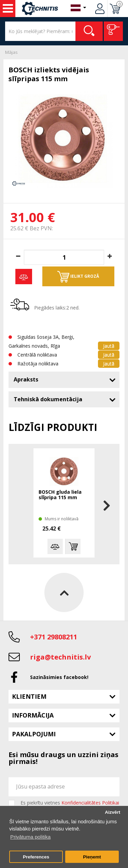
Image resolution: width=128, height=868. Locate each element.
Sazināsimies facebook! (59, 677)
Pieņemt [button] (92, 857)
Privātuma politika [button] (30, 837)
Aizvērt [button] (112, 812)
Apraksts (26, 379)
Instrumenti (8, 9)
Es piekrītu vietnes (70, 803)
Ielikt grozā (78, 277)
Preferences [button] (36, 857)
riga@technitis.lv (60, 657)
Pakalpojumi (34, 734)
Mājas (11, 52)
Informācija (33, 715)
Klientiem (29, 696)
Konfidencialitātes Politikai (90, 803)
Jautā (109, 346)
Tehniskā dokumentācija (48, 399)
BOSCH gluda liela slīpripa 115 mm (60, 495)
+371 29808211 (54, 637)
